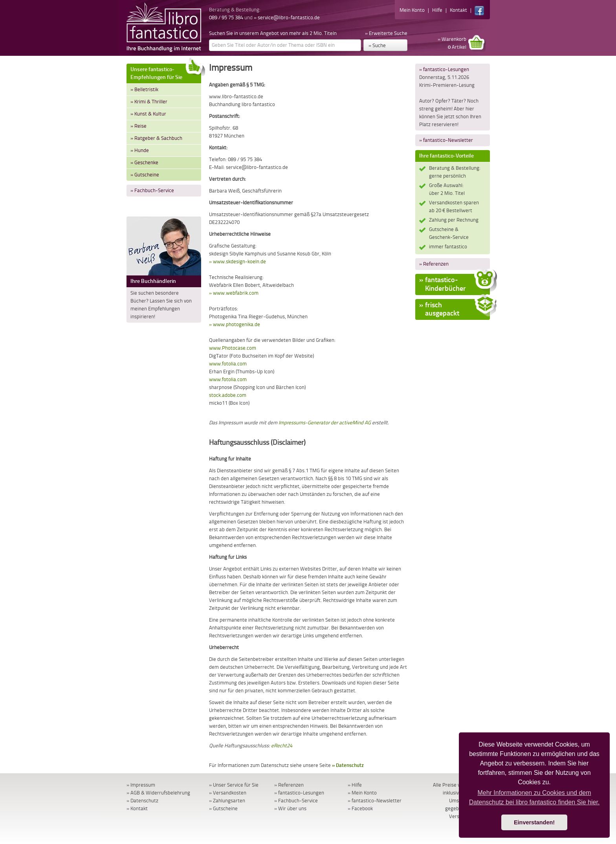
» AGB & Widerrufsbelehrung (158, 793)
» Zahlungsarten (227, 801)
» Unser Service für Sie (234, 785)
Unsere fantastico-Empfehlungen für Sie (166, 72)
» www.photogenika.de (235, 324)
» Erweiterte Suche (386, 33)
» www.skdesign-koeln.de (237, 261)
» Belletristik (144, 89)
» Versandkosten (228, 793)
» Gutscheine (145, 175)
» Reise (138, 126)
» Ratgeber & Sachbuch (156, 138)
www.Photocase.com (233, 348)
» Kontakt (137, 808)
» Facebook (360, 808)
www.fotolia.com (228, 364)
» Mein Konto (362, 793)
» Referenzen (434, 264)
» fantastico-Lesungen (444, 69)
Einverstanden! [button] (534, 822)
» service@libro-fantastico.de (287, 17)
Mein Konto (412, 10)
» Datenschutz (348, 765)
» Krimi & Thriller (149, 102)
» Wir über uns (290, 808)
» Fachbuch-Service (152, 190)
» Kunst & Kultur (148, 114)
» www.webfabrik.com (234, 293)
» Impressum (141, 785)
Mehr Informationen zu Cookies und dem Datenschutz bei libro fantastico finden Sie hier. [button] (534, 797)
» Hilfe (355, 785)
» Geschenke (144, 162)
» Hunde (140, 150)
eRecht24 (282, 746)
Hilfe (437, 10)
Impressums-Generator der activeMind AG (325, 423)
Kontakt (458, 10)
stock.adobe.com (228, 395)
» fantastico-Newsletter (446, 140)
